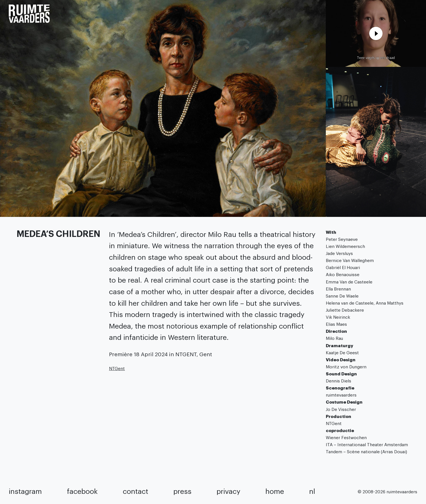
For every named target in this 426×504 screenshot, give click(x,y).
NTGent (117, 369)
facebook (82, 492)
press (182, 492)
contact (136, 492)
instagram (25, 492)
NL (312, 492)
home (275, 492)
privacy (228, 492)
